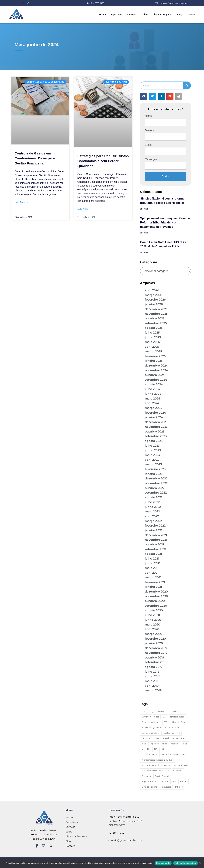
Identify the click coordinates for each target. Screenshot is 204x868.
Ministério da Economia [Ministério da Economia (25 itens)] (152, 771)
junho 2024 (153, 394)
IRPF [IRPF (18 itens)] (149, 749)
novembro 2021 (156, 540)
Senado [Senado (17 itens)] (183, 781)
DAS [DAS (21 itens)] (165, 717)
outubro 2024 (155, 375)
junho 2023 (153, 450)
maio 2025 (152, 342)
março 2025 (153, 351)
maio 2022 (152, 511)
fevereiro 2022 (155, 526)
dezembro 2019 (156, 648)
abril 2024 (152, 403)
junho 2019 (153, 676)
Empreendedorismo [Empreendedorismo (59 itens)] (151, 722)
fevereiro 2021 (155, 582)
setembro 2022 (156, 493)
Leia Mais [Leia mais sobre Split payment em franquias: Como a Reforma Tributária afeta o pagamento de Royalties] (144, 233)
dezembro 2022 (156, 478)
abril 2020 (152, 629)
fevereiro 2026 (155, 300)
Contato (191, 15)
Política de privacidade (186, 863)
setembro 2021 (156, 549)
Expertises (116, 15)
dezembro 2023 (156, 422)
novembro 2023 (156, 427)
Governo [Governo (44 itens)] (146, 738)
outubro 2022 (155, 488)
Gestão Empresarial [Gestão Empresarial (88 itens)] (151, 733)
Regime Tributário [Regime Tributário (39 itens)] (150, 781)
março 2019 (153, 690)
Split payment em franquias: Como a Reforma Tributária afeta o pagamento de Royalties (165, 223)
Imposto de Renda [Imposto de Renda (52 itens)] (158, 744)
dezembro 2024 (156, 366)
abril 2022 (152, 516)
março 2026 (153, 295)
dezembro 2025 (156, 309)
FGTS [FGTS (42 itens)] (166, 722)
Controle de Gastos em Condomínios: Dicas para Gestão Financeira (35, 158)
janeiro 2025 (154, 361)
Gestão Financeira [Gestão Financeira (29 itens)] (172, 733)
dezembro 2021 (156, 535)
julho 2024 (152, 389)
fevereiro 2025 (155, 356)
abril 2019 (152, 686)
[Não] (200, 863)
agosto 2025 (154, 328)
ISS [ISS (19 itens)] (162, 749)
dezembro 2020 (156, 592)
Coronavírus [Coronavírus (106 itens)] (173, 711)
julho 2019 (152, 672)
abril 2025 (152, 347)
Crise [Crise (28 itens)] (157, 717)
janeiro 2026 (154, 304)
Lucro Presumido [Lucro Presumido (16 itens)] (150, 755)
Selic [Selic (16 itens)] (174, 781)
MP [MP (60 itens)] (168, 771)
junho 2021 (153, 563)
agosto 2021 (153, 554)
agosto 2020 (154, 610)
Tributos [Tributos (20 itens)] (179, 787)
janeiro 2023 (154, 474)
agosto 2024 (154, 384)
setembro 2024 (156, 380)
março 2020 (154, 634)
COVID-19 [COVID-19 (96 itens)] (146, 717)
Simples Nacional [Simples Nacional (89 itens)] (150, 787)
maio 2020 (152, 625)
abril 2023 (152, 460)
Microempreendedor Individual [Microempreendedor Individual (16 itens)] (156, 765)
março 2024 (154, 408)
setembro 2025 (156, 323)
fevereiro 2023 (155, 469)
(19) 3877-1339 (116, 833)
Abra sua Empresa (162, 15)
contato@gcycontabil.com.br (125, 840)
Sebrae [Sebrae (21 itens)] (165, 781)
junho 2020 (153, 620)
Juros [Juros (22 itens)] (170, 749)
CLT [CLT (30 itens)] (143, 711)
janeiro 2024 (154, 417)
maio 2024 (152, 399)
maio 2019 (152, 681)
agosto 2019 (154, 667)
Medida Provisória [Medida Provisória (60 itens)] (169, 755)
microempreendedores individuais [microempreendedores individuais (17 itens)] (158, 760)
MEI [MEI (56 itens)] (183, 755)
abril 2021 (152, 573)
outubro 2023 (155, 432)
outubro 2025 (155, 318)
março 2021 (153, 577)
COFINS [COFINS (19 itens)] (160, 711)
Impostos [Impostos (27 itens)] (175, 744)
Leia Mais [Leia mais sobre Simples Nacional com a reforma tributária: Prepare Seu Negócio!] (144, 209)
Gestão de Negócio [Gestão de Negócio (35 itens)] (173, 728)
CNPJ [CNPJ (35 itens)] (151, 711)
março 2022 (153, 521)
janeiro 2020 (154, 643)
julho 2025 (152, 333)
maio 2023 (152, 455)
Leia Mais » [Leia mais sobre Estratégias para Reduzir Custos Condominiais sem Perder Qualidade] (84, 209)
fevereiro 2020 (155, 639)
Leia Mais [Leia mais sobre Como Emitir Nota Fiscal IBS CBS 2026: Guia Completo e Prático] (144, 252)
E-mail (148, 145)
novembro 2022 (156, 483)
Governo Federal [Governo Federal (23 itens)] (161, 738)
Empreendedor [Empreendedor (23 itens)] (177, 717)
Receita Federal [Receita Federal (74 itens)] (162, 776)
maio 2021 (152, 568)
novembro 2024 (156, 370)
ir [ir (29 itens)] (142, 749)
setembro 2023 (156, 436)
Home (102, 15)
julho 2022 (152, 502)
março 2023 (153, 464)
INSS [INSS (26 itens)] (185, 744)
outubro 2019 (154, 658)
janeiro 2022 (154, 530)
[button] (144, 96)
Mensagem (151, 159)
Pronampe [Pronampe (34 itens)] (147, 776)
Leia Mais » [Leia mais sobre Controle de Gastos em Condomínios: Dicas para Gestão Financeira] (21, 202)
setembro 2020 (156, 606)
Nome (148, 116)
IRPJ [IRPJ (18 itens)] (156, 749)
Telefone (150, 130)
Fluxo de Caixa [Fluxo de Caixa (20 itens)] (179, 722)
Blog (180, 15)
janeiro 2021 (153, 587)
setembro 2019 (156, 662)
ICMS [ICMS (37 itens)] (144, 744)
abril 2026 (152, 290)
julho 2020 (152, 615)
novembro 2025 (156, 314)
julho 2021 (152, 559)
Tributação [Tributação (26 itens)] (166, 787)
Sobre (144, 15)
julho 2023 (152, 446)
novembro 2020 (156, 596)
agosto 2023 (154, 441)
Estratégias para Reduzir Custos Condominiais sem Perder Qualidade (103, 161)
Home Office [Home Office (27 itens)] (178, 738)
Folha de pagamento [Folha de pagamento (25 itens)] (151, 728)
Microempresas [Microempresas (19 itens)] (181, 765)
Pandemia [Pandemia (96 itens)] (178, 771)
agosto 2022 (154, 497)
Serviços (132, 15)
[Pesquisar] (187, 85)
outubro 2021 (154, 544)
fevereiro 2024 (155, 413)
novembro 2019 (156, 653)
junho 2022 (153, 507)
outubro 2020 (155, 601)
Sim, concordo (163, 863)
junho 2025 (153, 337)
